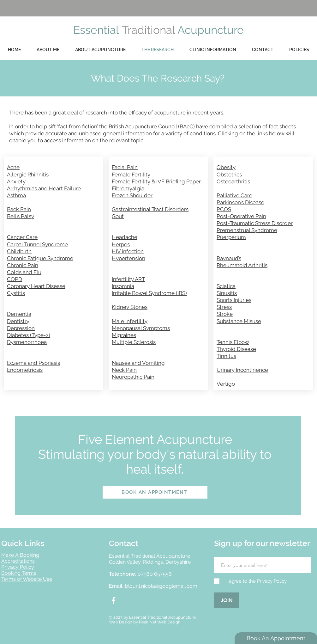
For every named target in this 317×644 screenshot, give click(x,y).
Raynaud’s (229, 258)
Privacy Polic (16, 567)
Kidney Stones (130, 307)
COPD (15, 279)
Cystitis (16, 293)
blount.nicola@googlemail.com (161, 586)
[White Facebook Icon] (114, 601)
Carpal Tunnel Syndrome (37, 244)
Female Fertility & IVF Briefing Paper (156, 181)
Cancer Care (22, 237)
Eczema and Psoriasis (33, 363)
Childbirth (19, 251)
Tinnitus (226, 356)
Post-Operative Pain (241, 216)
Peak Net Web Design (160, 622)
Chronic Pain (23, 265)
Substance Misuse (239, 321)
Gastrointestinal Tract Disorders (150, 209)
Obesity (226, 167)
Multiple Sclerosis (134, 342)
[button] (299, 50)
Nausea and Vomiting (138, 363)
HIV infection (128, 251)
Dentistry (18, 321)
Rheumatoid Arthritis (242, 265)
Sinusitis (227, 293)
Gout (118, 216)
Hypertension (129, 258)
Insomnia (123, 286)
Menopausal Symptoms (141, 328)
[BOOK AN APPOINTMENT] (155, 492)
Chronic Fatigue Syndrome (40, 258)
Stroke (225, 314)
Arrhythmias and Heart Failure (44, 188)
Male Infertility (130, 321)
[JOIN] (227, 600)
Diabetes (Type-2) (29, 335)
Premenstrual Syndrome (247, 230)
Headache (125, 237)
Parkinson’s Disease (240, 202)
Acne (13, 167)
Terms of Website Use (27, 579)
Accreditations (18, 561)
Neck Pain (124, 370)
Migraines (124, 335)
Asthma (16, 195)
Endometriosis (25, 370)
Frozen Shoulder (132, 195)
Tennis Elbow (233, 342)
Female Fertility (131, 175)
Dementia (19, 314)
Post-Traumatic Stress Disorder (255, 223)
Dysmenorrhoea (27, 342)
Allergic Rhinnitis (28, 175)
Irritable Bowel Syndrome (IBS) (149, 293)
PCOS (224, 209)
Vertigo (226, 384)
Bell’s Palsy (21, 216)
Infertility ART (128, 279)
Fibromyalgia (128, 188)
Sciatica (226, 286)
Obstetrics (229, 175)
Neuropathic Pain (133, 377)
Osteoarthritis (233, 181)
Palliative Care (234, 195)
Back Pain (19, 209)
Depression (21, 328)
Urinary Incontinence (242, 370)
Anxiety (16, 181)
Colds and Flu (24, 272)
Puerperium (231, 237)
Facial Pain (125, 167)
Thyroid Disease (236, 349)
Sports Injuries (234, 300)
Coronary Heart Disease (36, 286)
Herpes (121, 244)
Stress (224, 307)
